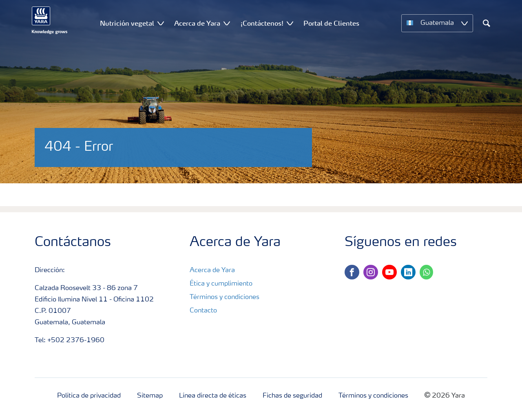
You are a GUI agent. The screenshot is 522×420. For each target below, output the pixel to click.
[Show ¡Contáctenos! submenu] (290, 23)
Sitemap (150, 396)
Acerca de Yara (212, 270)
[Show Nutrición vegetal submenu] (161, 23)
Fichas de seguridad (292, 396)
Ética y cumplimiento (221, 284)
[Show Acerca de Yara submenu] (227, 23)
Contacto (203, 311)
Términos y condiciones (225, 297)
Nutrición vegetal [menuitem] (127, 23)
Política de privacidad (89, 396)
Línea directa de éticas (213, 396)
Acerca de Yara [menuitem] (197, 23)
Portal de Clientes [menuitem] (331, 23)
